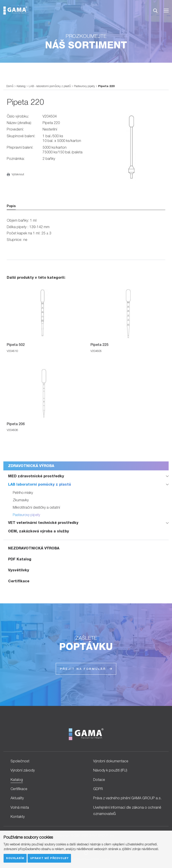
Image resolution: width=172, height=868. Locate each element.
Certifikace (19, 581)
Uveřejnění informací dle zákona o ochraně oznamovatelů (127, 811)
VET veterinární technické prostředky (43, 523)
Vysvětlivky (19, 570)
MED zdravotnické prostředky (36, 476)
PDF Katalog (20, 559)
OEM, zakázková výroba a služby (39, 531)
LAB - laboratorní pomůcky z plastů (50, 86)
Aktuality (17, 798)
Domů (10, 86)
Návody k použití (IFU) (110, 770)
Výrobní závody (23, 770)
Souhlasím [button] (15, 858)
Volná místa (20, 807)
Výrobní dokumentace (111, 761)
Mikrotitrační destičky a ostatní (36, 507)
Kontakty (18, 817)
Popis (11, 206)
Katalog (21, 86)
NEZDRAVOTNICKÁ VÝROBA (34, 548)
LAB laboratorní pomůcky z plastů (40, 484)
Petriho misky (23, 493)
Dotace (99, 780)
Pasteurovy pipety (84, 86)
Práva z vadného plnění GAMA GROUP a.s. (127, 798)
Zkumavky (21, 500)
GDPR (98, 789)
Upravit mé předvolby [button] (49, 858)
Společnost (20, 761)
